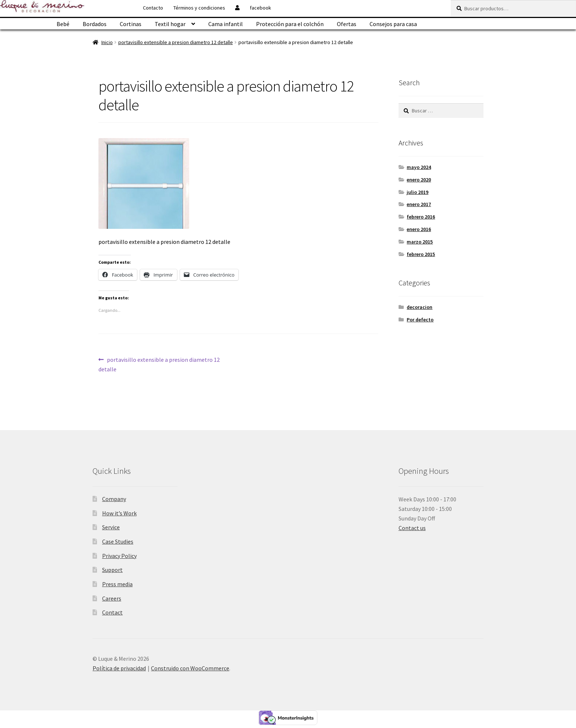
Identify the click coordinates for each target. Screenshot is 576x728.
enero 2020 (419, 180)
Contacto (153, 8)
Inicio (107, 42)
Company (114, 499)
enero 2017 (419, 204)
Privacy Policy (119, 556)
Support (112, 570)
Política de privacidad (119, 668)
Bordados (95, 24)
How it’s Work (119, 513)
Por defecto (420, 320)
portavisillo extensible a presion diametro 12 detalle (176, 42)
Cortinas (131, 24)
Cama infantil (226, 24)
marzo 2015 (420, 242)
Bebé (63, 24)
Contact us (412, 528)
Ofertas (347, 24)
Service (111, 527)
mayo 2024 (419, 167)
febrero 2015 (421, 254)
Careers (112, 598)
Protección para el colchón (290, 24)
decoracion (420, 307)
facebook (260, 8)
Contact (112, 612)
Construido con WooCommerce (190, 668)
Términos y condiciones (199, 8)
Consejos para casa (393, 24)
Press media (117, 584)
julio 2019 (417, 192)
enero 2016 (419, 229)
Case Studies (118, 541)
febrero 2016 (421, 217)
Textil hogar (170, 24)
